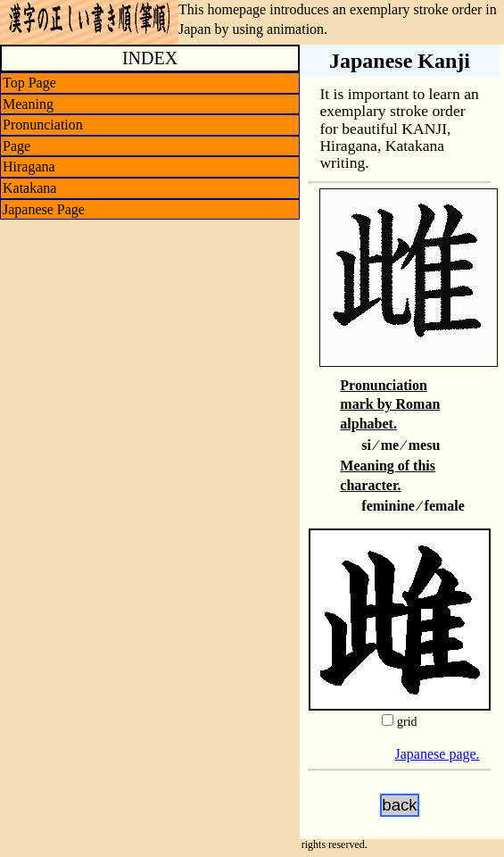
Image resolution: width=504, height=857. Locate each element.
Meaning (28, 104)
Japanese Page (44, 209)
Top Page (29, 83)
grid (407, 722)
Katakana (29, 188)
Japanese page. (438, 754)
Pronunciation (43, 125)
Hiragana (29, 166)
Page (17, 146)
